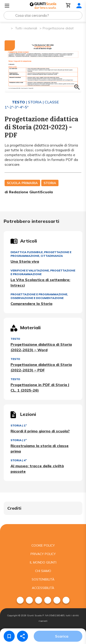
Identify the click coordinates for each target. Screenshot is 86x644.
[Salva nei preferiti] (9, 636)
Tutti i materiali (26, 28)
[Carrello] (68, 6)
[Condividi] (22, 636)
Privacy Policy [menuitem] (43, 554)
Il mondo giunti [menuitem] (43, 562)
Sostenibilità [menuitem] (43, 579)
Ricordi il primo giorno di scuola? (40, 431)
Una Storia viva (25, 261)
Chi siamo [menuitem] (43, 571)
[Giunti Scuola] (43, 6)
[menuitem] (20, 600)
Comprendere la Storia (31, 304)
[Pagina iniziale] (7, 28)
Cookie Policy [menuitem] (43, 545)
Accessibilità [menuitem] (43, 588)
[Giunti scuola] (43, 533)
